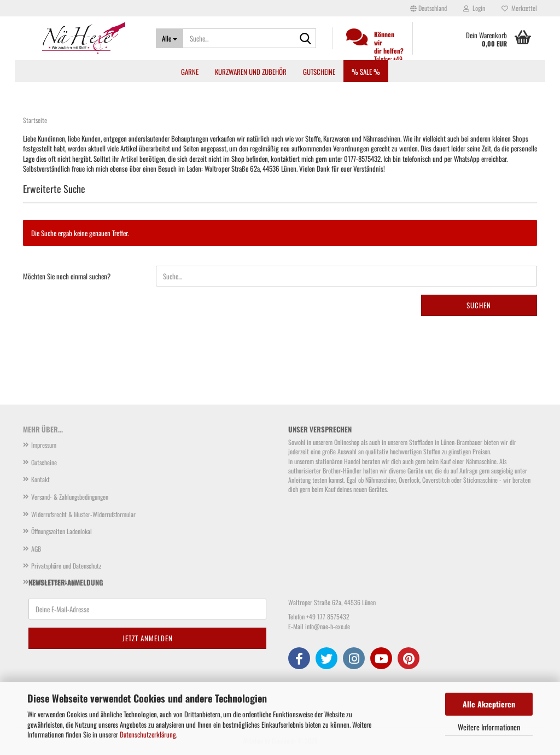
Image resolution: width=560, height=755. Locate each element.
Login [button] (474, 8)
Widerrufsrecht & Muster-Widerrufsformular (83, 514)
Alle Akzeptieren (489, 704)
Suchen (479, 305)
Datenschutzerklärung (148, 734)
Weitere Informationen (489, 727)
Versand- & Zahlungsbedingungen (70, 497)
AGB (36, 549)
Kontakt (40, 479)
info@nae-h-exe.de (328, 626)
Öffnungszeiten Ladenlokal (62, 531)
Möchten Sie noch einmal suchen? (67, 276)
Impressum (44, 445)
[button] (428, 8)
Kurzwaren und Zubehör (251, 72)
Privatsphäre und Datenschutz (66, 566)
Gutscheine (319, 72)
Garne (190, 72)
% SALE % (366, 72)
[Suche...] (170, 38)
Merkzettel (519, 8)
